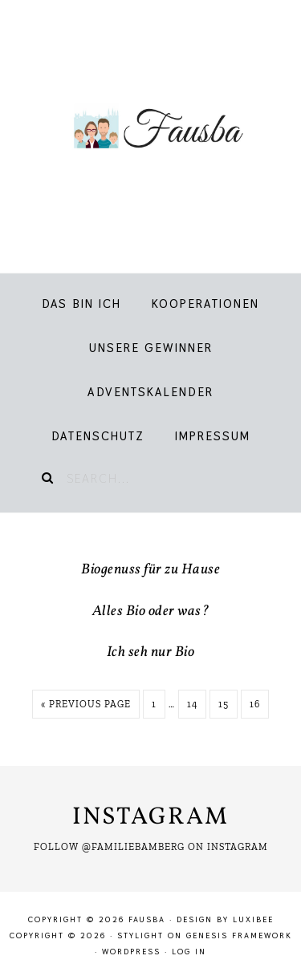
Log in (189, 952)
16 (255, 704)
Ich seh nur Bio (151, 652)
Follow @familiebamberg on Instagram (151, 847)
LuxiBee (253, 919)
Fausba (150, 128)
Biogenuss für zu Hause (150, 570)
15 (224, 704)
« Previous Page (86, 704)
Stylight (140, 935)
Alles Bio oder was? (151, 611)
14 (192, 704)
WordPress (131, 952)
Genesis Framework (239, 935)
